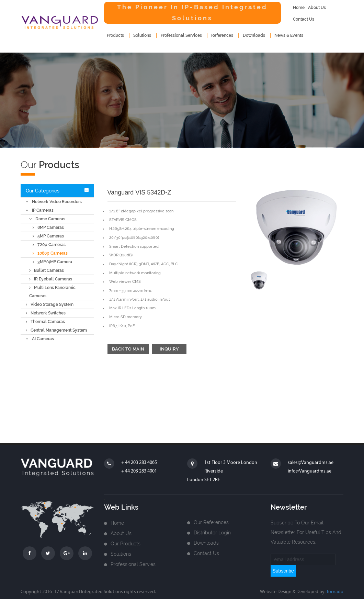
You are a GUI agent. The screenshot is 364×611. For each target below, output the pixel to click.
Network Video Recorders (54, 202)
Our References (211, 522)
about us (317, 8)
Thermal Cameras (45, 322)
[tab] (57, 191)
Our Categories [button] (43, 191)
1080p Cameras (50, 253)
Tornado (335, 592)
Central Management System (56, 330)
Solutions (121, 554)
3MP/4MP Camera (52, 262)
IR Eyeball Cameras (51, 279)
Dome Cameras (47, 219)
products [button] (115, 35)
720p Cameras (49, 245)
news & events (289, 35)
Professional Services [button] (181, 35)
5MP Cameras (48, 236)
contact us (304, 19)
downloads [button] (254, 35)
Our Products (126, 544)
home (299, 8)
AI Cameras (40, 339)
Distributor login (212, 533)
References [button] (222, 35)
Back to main (128, 349)
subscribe (283, 571)
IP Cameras (40, 210)
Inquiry (169, 349)
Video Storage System (50, 304)
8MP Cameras (48, 227)
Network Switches (46, 313)
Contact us (206, 553)
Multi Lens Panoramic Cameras (52, 292)
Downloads (206, 543)
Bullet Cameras (47, 270)
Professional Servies (133, 564)
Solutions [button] (142, 35)
